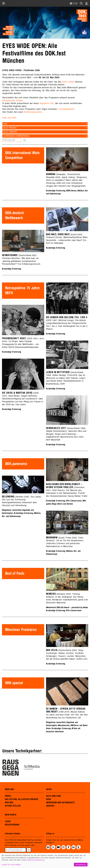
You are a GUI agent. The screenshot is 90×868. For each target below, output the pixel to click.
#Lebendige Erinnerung (56, 191)
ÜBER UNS (9, 789)
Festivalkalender (66, 109)
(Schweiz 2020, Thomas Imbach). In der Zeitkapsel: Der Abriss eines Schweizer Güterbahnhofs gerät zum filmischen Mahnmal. (67, 598)
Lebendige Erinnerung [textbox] (16, 136)
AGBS (49, 799)
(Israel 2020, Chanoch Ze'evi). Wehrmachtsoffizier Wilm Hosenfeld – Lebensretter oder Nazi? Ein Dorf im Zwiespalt (67, 239)
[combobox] (45, 124)
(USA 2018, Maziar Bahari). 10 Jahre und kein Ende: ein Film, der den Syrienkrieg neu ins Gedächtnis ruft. (67, 713)
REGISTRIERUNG (12, 825)
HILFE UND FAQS (53, 796)
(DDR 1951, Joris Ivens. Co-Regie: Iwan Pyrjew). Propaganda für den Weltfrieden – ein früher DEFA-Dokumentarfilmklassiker (23, 343)
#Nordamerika (64, 725)
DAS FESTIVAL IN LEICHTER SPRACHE (22, 799)
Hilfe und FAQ (9, 118)
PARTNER (9, 803)
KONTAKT (50, 806)
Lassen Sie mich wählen (11, 865)
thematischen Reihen (13, 100)
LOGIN (8, 821)
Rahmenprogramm (33, 112)
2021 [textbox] (5, 124)
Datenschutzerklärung (36, 860)
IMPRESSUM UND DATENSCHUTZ (61, 803)
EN (76, 4)
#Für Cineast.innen (74, 501)
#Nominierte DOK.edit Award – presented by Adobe (67, 607)
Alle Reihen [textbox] (10, 128)
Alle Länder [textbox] (10, 132)
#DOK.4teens (71, 191)
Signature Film (47, 103)
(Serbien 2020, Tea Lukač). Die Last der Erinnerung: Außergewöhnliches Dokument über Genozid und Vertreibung (22, 501)
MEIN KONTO (11, 815)
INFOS (49, 789)
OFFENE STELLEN (13, 806)
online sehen (68, 82)
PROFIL (8, 796)
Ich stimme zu (81, 865)
